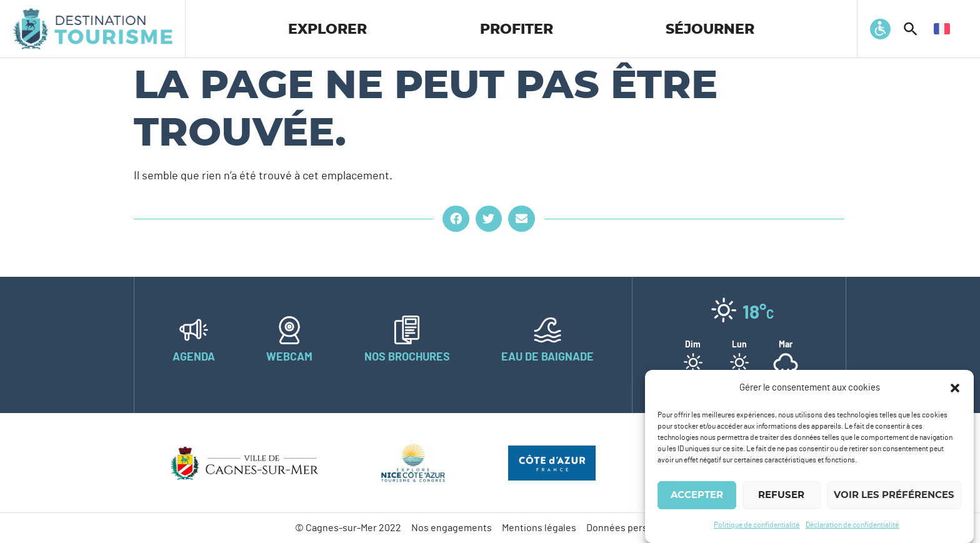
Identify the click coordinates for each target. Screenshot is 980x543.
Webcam (289, 357)
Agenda (194, 357)
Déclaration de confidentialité (852, 525)
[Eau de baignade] (547, 330)
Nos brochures (407, 357)
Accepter (697, 495)
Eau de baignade (547, 357)
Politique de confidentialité (757, 525)
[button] (955, 388)
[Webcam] (289, 330)
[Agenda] (194, 330)
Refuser (781, 495)
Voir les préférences (894, 495)
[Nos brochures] (407, 330)
